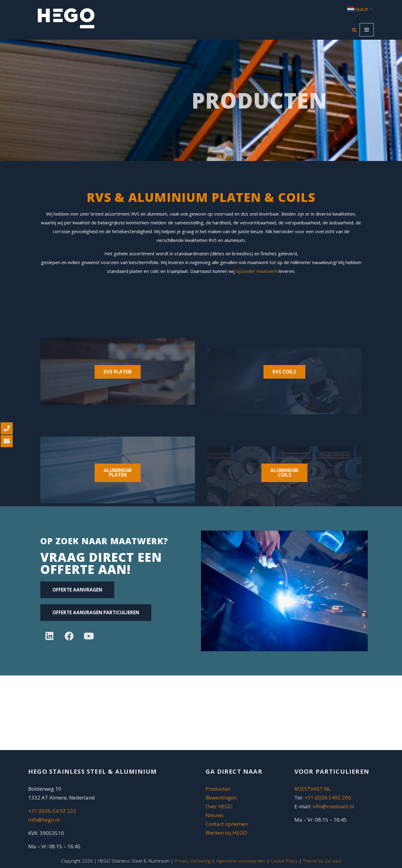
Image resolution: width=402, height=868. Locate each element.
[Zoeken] (354, 30)
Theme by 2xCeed (322, 861)
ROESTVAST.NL (313, 789)
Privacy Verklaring (193, 861)
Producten (218, 789)
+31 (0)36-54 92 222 (52, 811)
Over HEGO (219, 806)
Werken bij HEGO (226, 833)
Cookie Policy (284, 861)
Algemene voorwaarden (241, 861)
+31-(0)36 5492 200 (328, 798)
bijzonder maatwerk (256, 271)
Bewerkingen (221, 798)
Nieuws (214, 815)
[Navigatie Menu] (367, 30)
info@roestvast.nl (333, 806)
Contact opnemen (227, 824)
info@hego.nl (44, 820)
